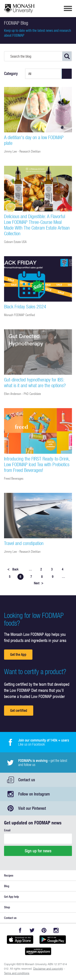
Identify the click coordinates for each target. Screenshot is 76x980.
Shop (7, 907)
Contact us (27, 780)
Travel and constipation (24, 543)
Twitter (32, 930)
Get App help (11, 897)
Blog (7, 886)
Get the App (18, 654)
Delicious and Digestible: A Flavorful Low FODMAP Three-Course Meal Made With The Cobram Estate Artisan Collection (37, 225)
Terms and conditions (17, 974)
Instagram (56, 930)
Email (7, 830)
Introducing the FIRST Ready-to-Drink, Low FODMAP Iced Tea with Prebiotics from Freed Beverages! (37, 464)
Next (39, 583)
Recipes (9, 875)
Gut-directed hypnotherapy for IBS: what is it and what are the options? (35, 382)
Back (13, 569)
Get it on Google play (53, 939)
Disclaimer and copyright (48, 969)
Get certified (19, 710)
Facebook (20, 930)
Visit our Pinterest (32, 808)
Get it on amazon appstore (38, 951)
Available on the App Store (20, 939)
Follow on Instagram (34, 794)
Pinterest (44, 930)
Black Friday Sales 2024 (25, 307)
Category (11, 74)
